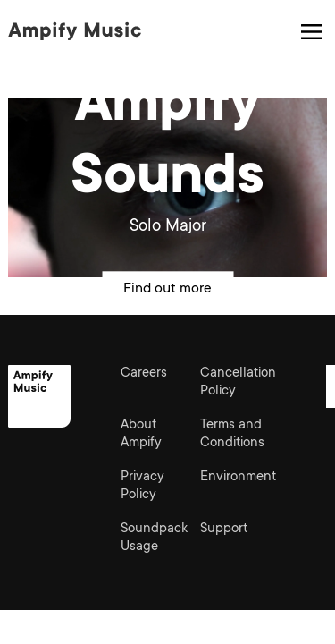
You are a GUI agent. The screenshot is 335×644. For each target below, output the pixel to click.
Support (224, 529)
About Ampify (141, 434)
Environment (238, 477)
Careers (144, 373)
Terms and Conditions (232, 434)
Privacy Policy (142, 486)
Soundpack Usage (154, 538)
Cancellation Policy (238, 382)
